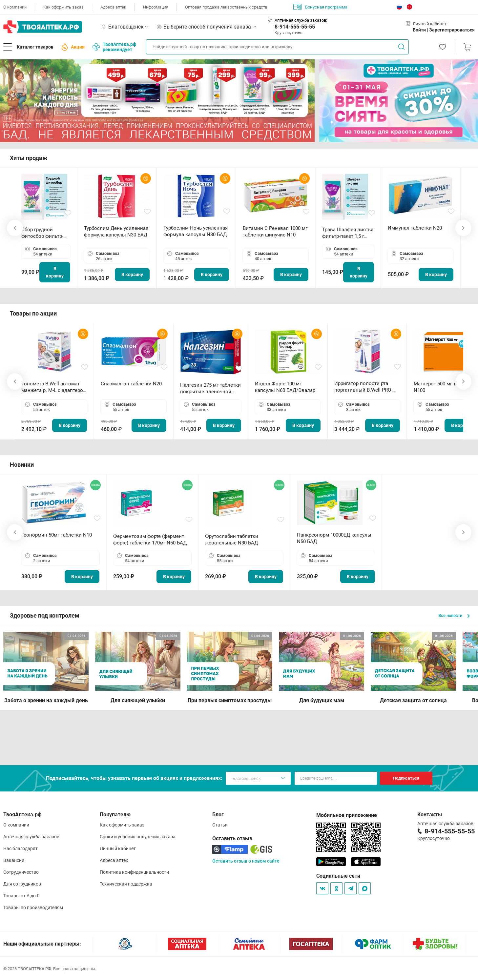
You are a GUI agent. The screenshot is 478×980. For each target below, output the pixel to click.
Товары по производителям (33, 908)
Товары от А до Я (21, 896)
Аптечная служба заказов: (301, 20)
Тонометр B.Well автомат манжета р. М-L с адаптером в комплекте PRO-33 (54, 387)
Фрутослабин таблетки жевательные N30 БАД (232, 540)
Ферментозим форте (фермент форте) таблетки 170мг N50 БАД (150, 540)
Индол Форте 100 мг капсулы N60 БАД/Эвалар (285, 387)
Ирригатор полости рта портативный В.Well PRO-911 (363, 387)
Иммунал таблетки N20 (415, 228)
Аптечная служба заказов (31, 837)
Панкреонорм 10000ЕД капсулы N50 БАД (334, 538)
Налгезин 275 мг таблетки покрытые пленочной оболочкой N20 (210, 388)
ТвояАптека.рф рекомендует (114, 47)
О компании (15, 7)
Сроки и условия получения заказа (138, 837)
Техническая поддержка (126, 884)
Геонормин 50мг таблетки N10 (57, 535)
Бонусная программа (320, 7)
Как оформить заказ (63, 7)
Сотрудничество (21, 872)
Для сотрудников (22, 884)
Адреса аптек (113, 7)
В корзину (55, 272)
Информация (156, 7)
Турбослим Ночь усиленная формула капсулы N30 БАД (196, 231)
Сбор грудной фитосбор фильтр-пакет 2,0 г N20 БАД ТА (44, 233)
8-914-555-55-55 (295, 27)
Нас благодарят (21, 848)
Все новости (454, 615)
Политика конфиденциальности (134, 872)
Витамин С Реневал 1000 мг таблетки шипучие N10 (275, 232)
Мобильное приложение (347, 815)
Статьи (220, 825)
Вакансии (14, 860)
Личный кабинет (118, 848)
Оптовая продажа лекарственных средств (226, 7)
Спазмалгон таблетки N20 (131, 384)
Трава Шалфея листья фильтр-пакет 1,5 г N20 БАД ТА (348, 233)
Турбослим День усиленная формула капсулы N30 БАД (116, 232)
